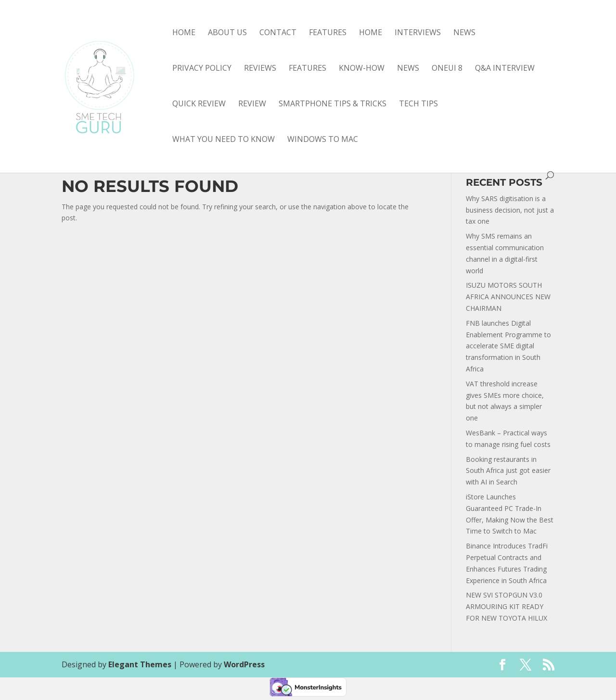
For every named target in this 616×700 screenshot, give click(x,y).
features (308, 69)
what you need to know (224, 140)
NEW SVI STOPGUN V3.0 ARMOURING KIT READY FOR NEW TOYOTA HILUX (507, 606)
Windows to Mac (323, 140)
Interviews (418, 33)
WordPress (244, 664)
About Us (227, 33)
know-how (362, 69)
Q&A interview (505, 69)
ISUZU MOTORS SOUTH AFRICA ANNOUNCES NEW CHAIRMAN (508, 297)
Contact (278, 33)
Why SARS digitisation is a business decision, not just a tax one (510, 210)
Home (184, 33)
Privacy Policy (202, 69)
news (408, 69)
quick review (199, 104)
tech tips (418, 104)
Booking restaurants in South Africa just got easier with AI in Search (508, 471)
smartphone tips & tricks (333, 104)
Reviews (260, 69)
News (464, 33)
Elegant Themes (140, 664)
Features (328, 33)
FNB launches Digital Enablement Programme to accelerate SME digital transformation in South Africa (508, 346)
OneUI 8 (447, 69)
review (252, 104)
